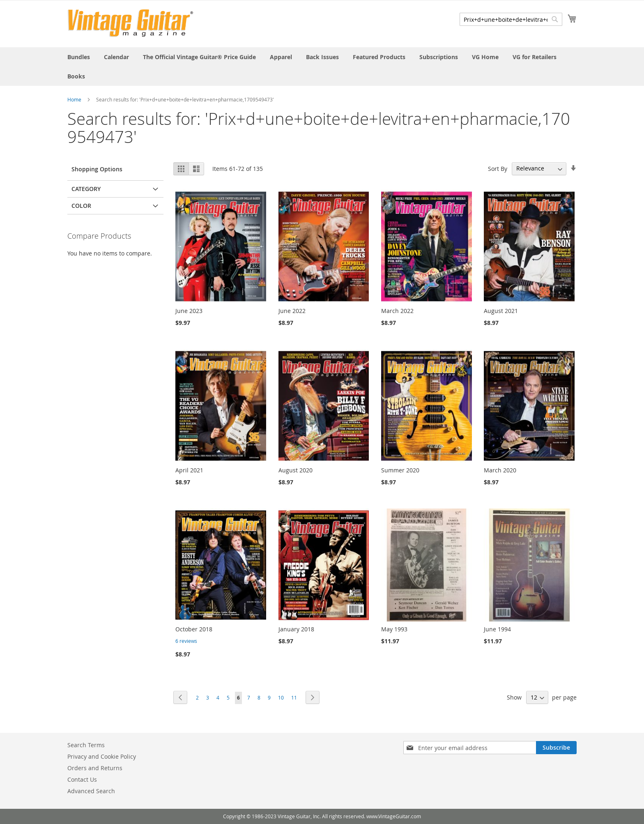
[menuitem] (79, 57)
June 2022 (292, 311)
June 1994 (497, 629)
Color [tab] (81, 206)
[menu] (322, 67)
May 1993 (394, 629)
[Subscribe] (556, 748)
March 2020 (500, 470)
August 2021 (501, 311)
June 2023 (189, 311)
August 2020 (296, 470)
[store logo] (130, 23)
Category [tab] (86, 189)
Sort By (498, 168)
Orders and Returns (95, 768)
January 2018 (296, 629)
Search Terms (86, 745)
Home (74, 99)
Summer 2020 (400, 470)
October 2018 (194, 629)
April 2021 (189, 470)
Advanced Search (91, 791)
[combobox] (511, 19)
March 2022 (397, 311)
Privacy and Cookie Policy (102, 756)
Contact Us (82, 779)
